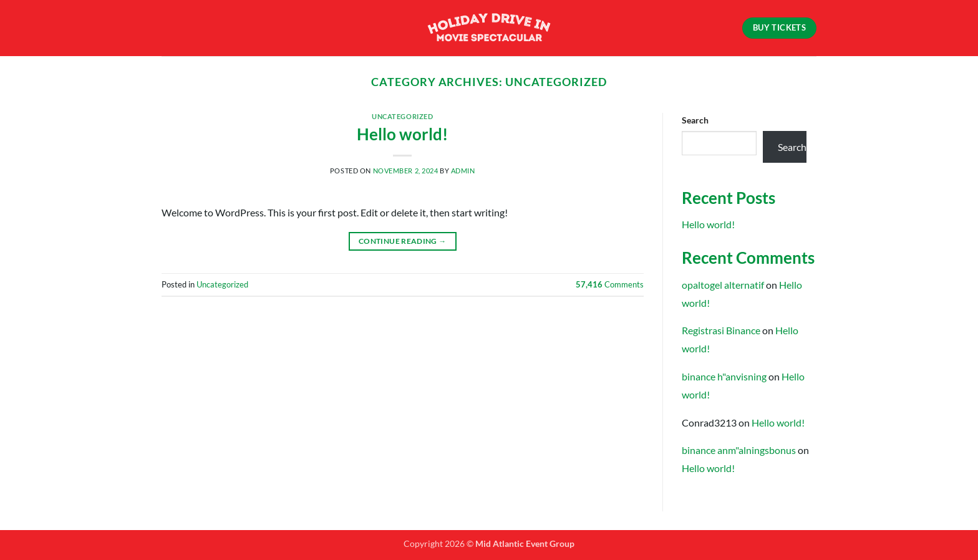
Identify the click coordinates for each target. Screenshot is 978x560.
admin (463, 171)
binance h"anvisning (724, 376)
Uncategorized (402, 116)
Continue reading (403, 241)
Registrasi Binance (721, 330)
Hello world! (402, 134)
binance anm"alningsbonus (739, 450)
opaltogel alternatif (723, 285)
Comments (610, 284)
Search (695, 120)
